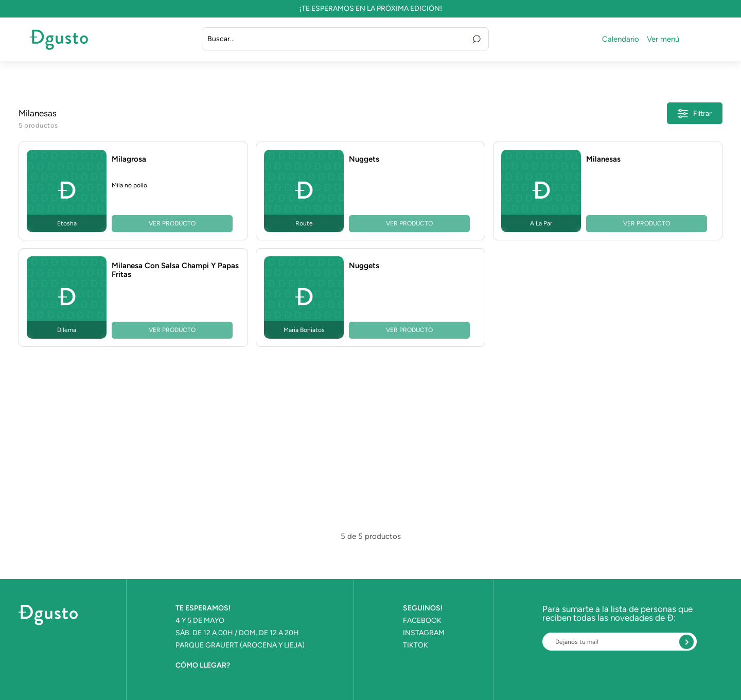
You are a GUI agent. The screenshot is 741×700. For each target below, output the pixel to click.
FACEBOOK (422, 621)
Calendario (621, 39)
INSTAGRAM (424, 633)
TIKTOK (416, 645)
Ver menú (663, 39)
